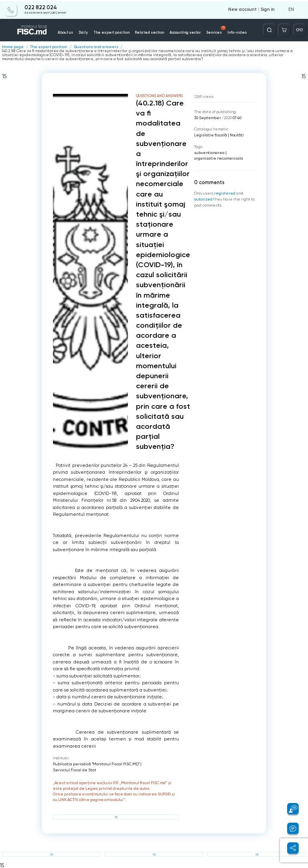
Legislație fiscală (211, 135)
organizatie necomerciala (219, 158)
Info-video (224, 31)
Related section (147, 31)
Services (206, 29)
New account (243, 9)
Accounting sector (178, 31)
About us (75, 31)
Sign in (268, 9)
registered (225, 193)
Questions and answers (96, 47)
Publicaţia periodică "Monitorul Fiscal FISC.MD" (96, 764)
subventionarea (209, 152)
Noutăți (237, 135)
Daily (90, 31)
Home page (13, 47)
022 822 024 (41, 7)
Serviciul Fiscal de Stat (75, 770)
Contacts (244, 31)
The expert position (114, 31)
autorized (203, 198)
